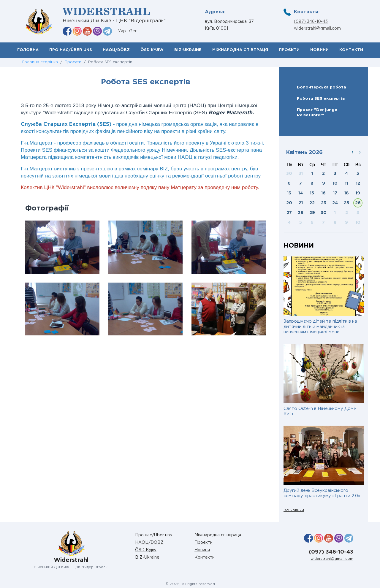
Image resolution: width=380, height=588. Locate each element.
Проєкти (289, 50)
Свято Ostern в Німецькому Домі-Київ (320, 411)
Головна (28, 50)
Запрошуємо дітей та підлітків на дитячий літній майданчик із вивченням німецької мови (320, 327)
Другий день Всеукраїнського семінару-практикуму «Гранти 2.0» (322, 493)
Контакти (351, 50)
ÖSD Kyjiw (152, 50)
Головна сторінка (40, 62)
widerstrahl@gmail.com (317, 28)
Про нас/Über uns (71, 50)
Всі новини (294, 510)
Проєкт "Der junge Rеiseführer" (317, 112)
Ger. (133, 31)
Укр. (122, 31)
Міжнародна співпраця (240, 50)
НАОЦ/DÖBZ (116, 50)
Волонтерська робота (322, 87)
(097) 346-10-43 (311, 22)
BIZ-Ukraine (188, 50)
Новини (319, 50)
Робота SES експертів (321, 99)
